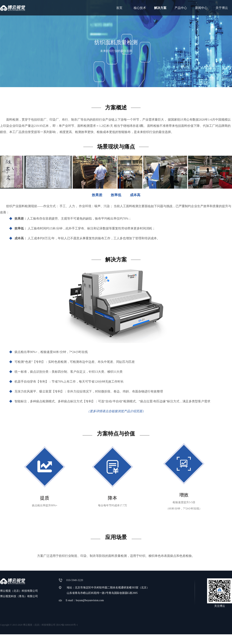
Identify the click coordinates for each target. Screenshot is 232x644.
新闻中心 (201, 8)
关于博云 (222, 8)
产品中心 (181, 8)
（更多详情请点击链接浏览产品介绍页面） (116, 411)
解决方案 (160, 8)
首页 (119, 8)
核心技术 (140, 8)
